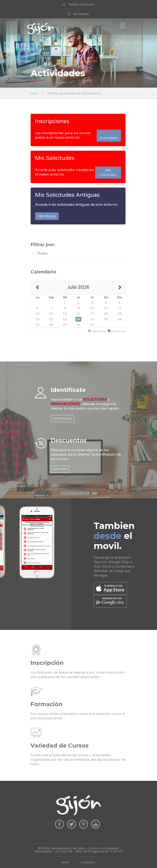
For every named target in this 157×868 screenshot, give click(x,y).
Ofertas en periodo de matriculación (74, 93)
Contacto (88, 862)
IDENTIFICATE (62, 418)
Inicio (35, 93)
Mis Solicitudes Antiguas (67, 195)
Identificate (81, 14)
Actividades (109, 136)
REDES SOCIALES (81, 5)
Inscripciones (52, 121)
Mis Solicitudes (55, 158)
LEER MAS (60, 469)
